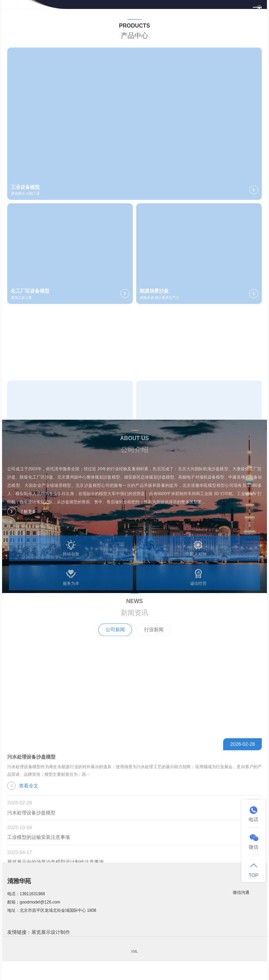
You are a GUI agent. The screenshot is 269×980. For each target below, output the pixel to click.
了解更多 (22, 517)
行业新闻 (154, 640)
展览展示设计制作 (51, 932)
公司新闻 (115, 640)
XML (135, 952)
